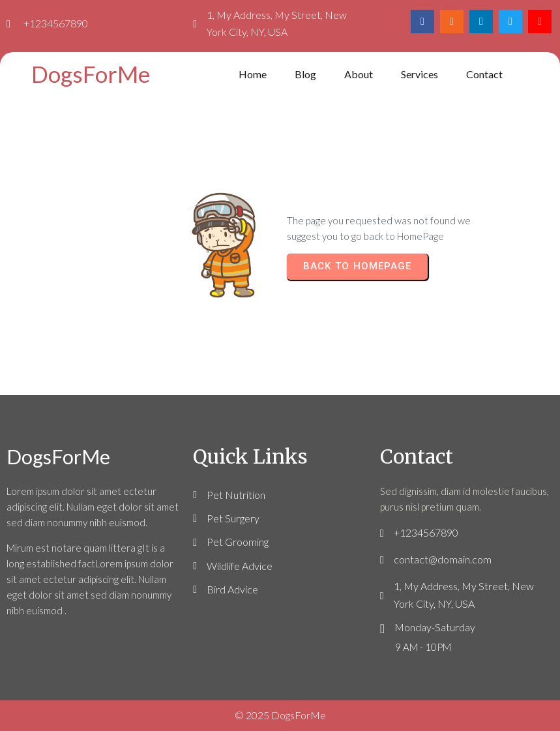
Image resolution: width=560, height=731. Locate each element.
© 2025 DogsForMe (280, 715)
